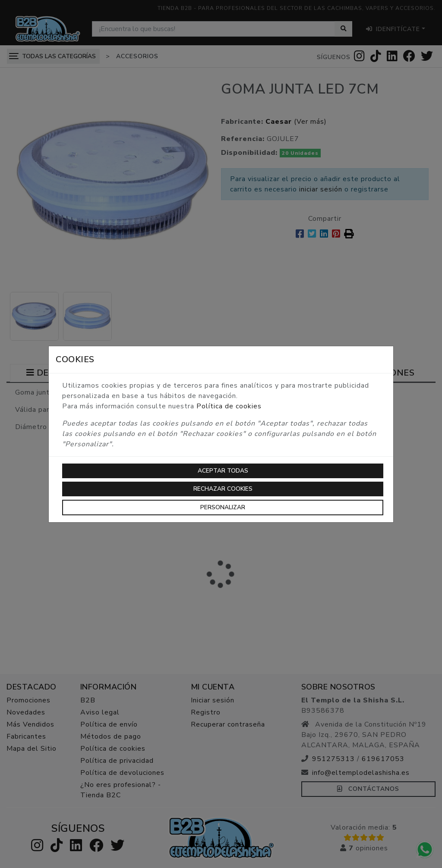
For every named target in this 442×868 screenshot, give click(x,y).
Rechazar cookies (223, 489)
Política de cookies (229, 406)
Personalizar (223, 507)
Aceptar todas (223, 471)
